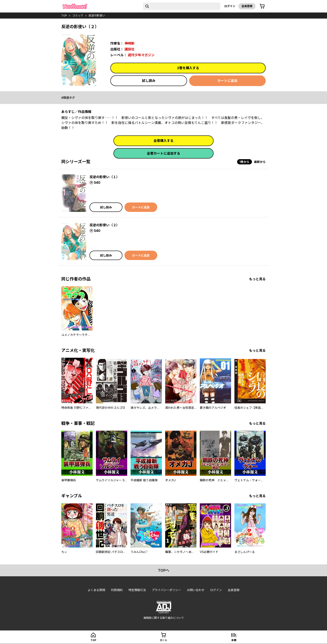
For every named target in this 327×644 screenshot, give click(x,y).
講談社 (130, 49)
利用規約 (117, 590)
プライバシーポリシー (166, 590)
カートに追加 (227, 81)
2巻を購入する (188, 68)
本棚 (234, 640)
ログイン (230, 6)
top (64, 15)
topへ (164, 570)
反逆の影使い (97, 15)
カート (163, 640)
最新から (260, 162)
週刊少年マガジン (141, 55)
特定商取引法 (137, 590)
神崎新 (130, 43)
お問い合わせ (196, 590)
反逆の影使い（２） (104, 225)
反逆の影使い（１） (104, 177)
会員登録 (247, 6)
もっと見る (257, 279)
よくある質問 (96, 590)
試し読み (149, 81)
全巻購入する (163, 141)
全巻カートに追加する (163, 153)
